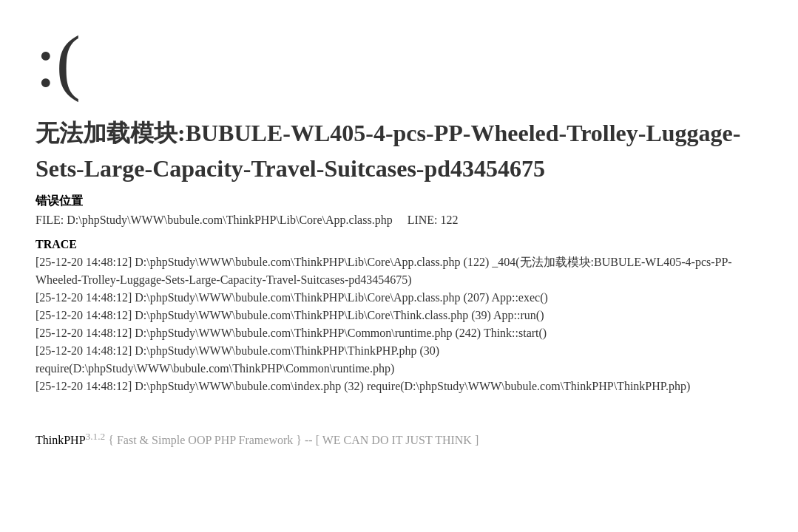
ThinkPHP (61, 440)
